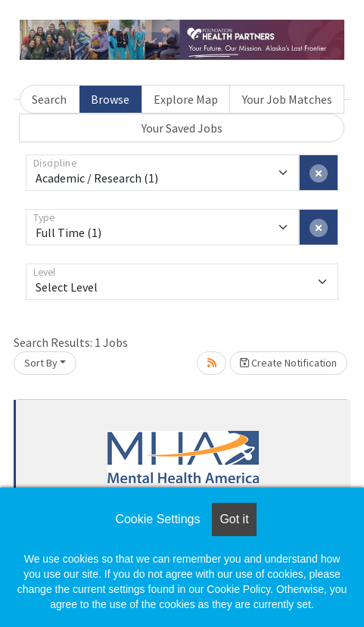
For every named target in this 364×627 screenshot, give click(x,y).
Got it (234, 519)
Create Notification (288, 363)
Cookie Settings (157, 519)
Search (49, 99)
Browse (110, 99)
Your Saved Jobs (182, 128)
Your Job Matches (287, 99)
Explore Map (186, 99)
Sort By (41, 363)
